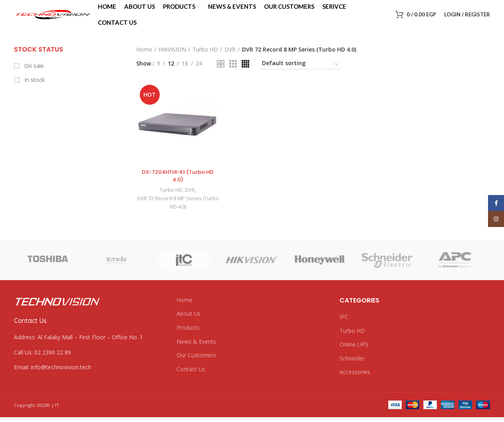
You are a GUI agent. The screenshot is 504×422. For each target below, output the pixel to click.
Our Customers (196, 362)
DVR (230, 56)
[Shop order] (301, 72)
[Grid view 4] (245, 71)
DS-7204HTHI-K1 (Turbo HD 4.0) (177, 183)
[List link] (89, 359)
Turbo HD (205, 56)
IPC (344, 323)
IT (57, 412)
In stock (34, 87)
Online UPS (354, 351)
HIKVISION (172, 56)
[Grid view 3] (233, 71)
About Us (189, 321)
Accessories (355, 379)
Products (188, 334)
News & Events (196, 348)
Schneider (352, 365)
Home (144, 56)
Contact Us (191, 376)
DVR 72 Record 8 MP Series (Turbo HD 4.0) (177, 210)
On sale (33, 73)
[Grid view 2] (221, 71)
